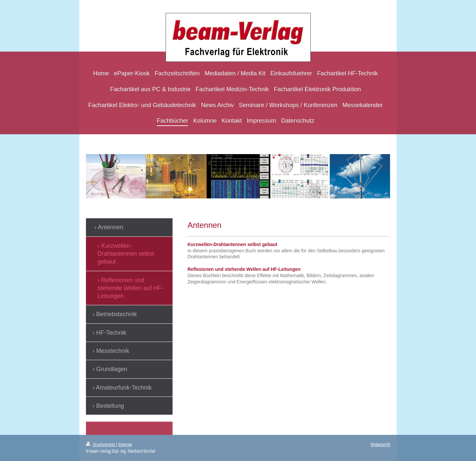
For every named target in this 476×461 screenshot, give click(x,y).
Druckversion (101, 444)
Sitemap (125, 444)
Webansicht (380, 444)
